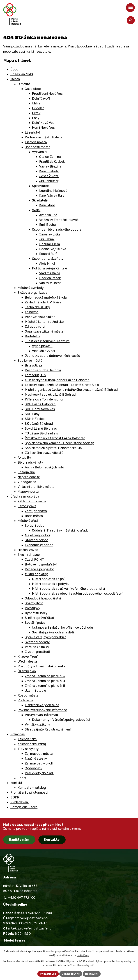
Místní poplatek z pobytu (51, 584)
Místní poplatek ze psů (49, 579)
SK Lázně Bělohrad (39, 424)
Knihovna (32, 312)
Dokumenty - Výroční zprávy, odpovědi (61, 720)
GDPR (15, 797)
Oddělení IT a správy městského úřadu (60, 530)
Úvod (14, 69)
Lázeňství (32, 132)
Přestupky (33, 608)
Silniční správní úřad (39, 618)
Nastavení (92, 974)
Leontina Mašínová (53, 191)
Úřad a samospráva (25, 496)
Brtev (36, 113)
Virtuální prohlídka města (36, 487)
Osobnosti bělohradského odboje (57, 230)
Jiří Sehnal (47, 239)
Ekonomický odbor (39, 545)
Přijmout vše (48, 974)
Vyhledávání (19, 802)
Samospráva (27, 506)
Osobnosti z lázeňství (48, 259)
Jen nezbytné (71, 974)
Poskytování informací (42, 715)
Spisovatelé (41, 186)
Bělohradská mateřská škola (46, 297)
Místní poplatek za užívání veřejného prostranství (68, 589)
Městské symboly (31, 288)
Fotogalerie (26, 472)
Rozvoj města (28, 695)
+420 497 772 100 (22, 898)
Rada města (34, 516)
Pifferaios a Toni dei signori (44, 399)
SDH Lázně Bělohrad (40, 404)
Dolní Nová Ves (43, 123)
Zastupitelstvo (36, 511)
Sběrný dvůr (34, 603)
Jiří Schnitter (49, 181)
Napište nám (19, 840)
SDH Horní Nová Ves (40, 409)
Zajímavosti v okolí (39, 763)
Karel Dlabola (49, 171)
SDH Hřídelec (35, 419)
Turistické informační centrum (47, 341)
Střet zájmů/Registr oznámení (48, 729)
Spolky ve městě (30, 361)
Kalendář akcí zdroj (32, 744)
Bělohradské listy (30, 462)
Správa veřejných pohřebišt (45, 637)
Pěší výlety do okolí (39, 773)
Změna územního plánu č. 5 (45, 686)
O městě (24, 84)
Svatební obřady (37, 642)
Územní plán (27, 671)
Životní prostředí (37, 652)
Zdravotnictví (35, 327)
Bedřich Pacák (50, 278)
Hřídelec (38, 108)
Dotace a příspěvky (39, 569)
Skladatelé (40, 200)
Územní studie (35, 691)
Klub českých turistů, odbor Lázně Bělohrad (57, 380)
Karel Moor (47, 205)
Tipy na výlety (28, 749)
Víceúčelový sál (43, 351)
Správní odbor (35, 526)
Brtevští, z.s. (34, 365)
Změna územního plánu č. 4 (45, 681)
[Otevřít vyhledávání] (131, 20)
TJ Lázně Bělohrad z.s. (42, 433)
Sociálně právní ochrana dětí (53, 632)
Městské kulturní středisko (44, 322)
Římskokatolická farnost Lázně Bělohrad (55, 438)
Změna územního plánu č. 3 (45, 676)
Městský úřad (28, 521)
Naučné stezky (36, 759)
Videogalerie (27, 482)
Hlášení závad (28, 550)
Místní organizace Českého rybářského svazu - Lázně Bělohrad (71, 390)
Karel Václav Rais (52, 196)
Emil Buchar (48, 225)
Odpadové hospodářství (43, 598)
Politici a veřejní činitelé (50, 268)
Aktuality (24, 458)
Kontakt (16, 783)
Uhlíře (36, 103)
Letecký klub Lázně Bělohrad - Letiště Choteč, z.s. (62, 385)
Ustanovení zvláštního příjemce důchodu (62, 628)
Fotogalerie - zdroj (24, 807)
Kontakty (52, 840)
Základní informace (32, 501)
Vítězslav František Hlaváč (59, 220)
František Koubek (52, 162)
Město (15, 79)
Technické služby (37, 307)
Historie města (36, 142)
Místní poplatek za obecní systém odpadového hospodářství (77, 594)
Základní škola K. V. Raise (43, 302)
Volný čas (18, 734)
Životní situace (29, 555)
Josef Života (49, 176)
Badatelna (33, 336)
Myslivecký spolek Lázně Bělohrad (50, 395)
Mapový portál (28, 492)
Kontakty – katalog (32, 788)
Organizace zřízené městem (46, 331)
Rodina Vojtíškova (53, 249)
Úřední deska (27, 661)
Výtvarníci (40, 152)
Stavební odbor (36, 540)
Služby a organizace (32, 293)
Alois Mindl (47, 264)
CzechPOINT (34, 560)
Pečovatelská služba (40, 317)
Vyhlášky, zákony (37, 725)
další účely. (83, 955)
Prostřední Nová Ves (47, 94)
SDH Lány (32, 414)
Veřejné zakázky (37, 647)
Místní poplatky (36, 574)
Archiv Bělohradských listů (44, 467)
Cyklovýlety (34, 768)
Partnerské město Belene (44, 137)
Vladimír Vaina (50, 273)
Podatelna (25, 700)
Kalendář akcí (27, 739)
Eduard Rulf (48, 254)
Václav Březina (50, 166)
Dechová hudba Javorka (43, 370)
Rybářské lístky (36, 613)
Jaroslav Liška (50, 234)
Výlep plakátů (42, 346)
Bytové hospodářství (41, 564)
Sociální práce (35, 623)
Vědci (36, 210)
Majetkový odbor (38, 535)
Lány (36, 118)
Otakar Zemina (50, 157)
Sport (22, 778)
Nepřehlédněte (29, 477)
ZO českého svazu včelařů (44, 453)
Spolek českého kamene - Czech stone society (59, 443)
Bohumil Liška (50, 244)
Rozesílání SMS (22, 74)
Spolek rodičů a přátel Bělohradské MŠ (53, 448)
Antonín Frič (48, 215)
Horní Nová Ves (43, 128)
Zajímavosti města (39, 754)
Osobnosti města (38, 147)
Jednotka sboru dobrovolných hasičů (52, 356)
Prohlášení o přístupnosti (29, 793)
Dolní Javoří (41, 99)
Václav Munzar (50, 283)
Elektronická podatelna (42, 705)
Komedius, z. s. (36, 375)
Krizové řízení (28, 657)
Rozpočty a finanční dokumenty (41, 666)
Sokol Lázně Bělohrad (41, 429)
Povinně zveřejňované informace (42, 710)
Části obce (33, 89)
